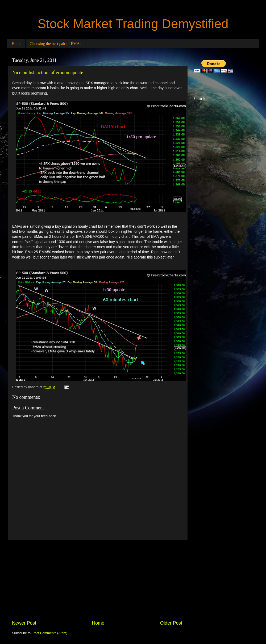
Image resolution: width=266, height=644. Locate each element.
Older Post (171, 623)
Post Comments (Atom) (50, 633)
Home (17, 44)
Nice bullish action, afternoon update (48, 73)
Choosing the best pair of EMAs (55, 44)
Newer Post (24, 623)
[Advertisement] (97, 580)
